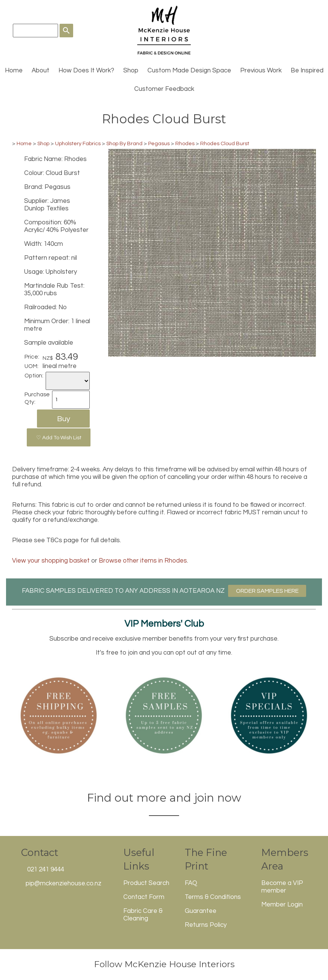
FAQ (191, 883)
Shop (131, 71)
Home (14, 71)
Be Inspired (307, 71)
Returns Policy (206, 925)
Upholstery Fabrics (78, 143)
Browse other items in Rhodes (143, 561)
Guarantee (201, 911)
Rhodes (185, 143)
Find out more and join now (164, 798)
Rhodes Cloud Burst (225, 143)
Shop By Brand (124, 143)
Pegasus (159, 143)
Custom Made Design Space (189, 71)
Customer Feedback (164, 89)
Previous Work (261, 71)
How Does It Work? (86, 71)
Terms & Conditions (213, 897)
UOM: (31, 366)
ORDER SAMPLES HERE (267, 591)
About (41, 71)
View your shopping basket (51, 561)
